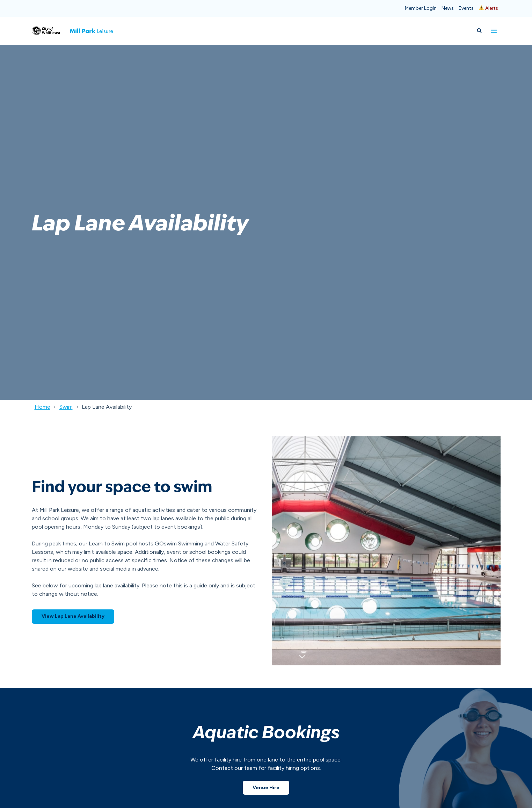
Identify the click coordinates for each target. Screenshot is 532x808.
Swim (66, 407)
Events (466, 8)
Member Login (421, 8)
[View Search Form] (479, 31)
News (448, 8)
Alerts (489, 8)
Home (42, 407)
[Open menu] (494, 31)
